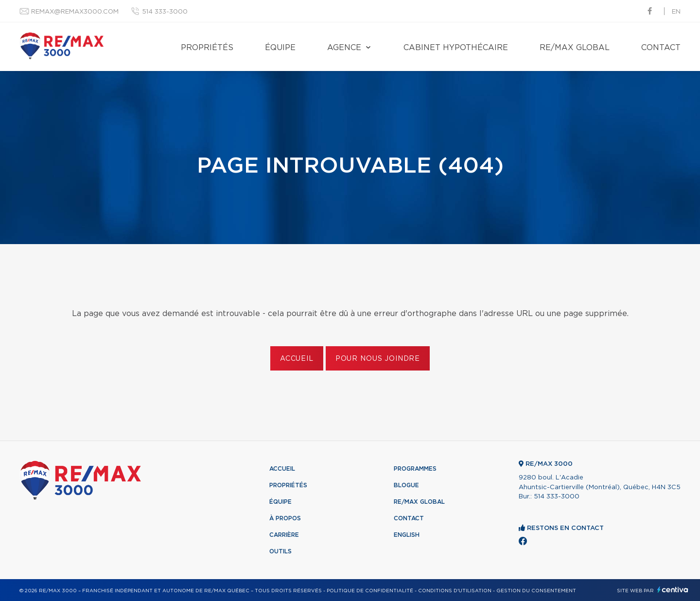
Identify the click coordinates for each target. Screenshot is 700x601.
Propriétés (207, 48)
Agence (344, 48)
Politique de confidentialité (370, 591)
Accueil (297, 359)
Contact (661, 48)
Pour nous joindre (378, 359)
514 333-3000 (165, 12)
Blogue (406, 485)
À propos (285, 518)
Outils (280, 551)
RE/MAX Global (575, 48)
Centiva (673, 590)
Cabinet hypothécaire (456, 48)
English (407, 535)
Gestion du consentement (536, 591)
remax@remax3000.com (75, 12)
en (676, 12)
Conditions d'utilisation (455, 591)
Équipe (280, 48)
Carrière (284, 535)
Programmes (415, 469)
